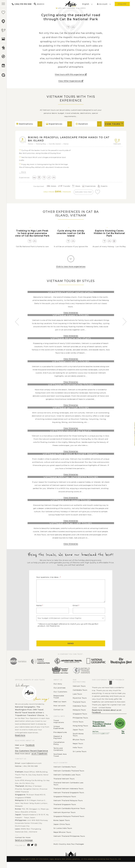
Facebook (30, 751)
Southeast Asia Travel (60, 761)
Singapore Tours (80, 720)
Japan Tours (78, 736)
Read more (20, 741)
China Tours (78, 728)
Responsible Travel (59, 703)
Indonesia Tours (80, 712)
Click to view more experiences (71, 268)
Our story (58, 690)
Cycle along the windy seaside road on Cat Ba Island (71, 235)
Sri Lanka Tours (80, 757)
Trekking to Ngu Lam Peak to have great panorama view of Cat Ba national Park (32, 235)
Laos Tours (77, 700)
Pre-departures (60, 738)
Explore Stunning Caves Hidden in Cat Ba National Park (109, 235)
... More (23, 173)
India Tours (78, 754)
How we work (60, 712)
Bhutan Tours (79, 746)
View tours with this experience (71, 74)
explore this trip (84, 193)
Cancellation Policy (59, 749)
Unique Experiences (59, 733)
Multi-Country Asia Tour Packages (69, 850)
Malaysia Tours (79, 716)
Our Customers (60, 698)
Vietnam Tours (79, 692)
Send (71, 650)
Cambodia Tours (80, 696)
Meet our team (60, 708)
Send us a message (24, 846)
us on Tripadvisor (39, 760)
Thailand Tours (79, 708)
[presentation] (56, 640)
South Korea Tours (78, 741)
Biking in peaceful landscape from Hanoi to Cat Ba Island (68, 139)
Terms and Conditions (58, 755)
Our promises (60, 694)
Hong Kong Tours (80, 732)
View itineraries (71, 314)
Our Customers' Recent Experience (32, 757)
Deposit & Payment (58, 743)
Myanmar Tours (80, 704)
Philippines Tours (80, 724)
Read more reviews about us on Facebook (107, 717)
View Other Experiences (71, 81)
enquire (122, 4)
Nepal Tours (78, 750)
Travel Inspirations (59, 727)
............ (57, 846)
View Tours (114, 124)
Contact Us (58, 716)
